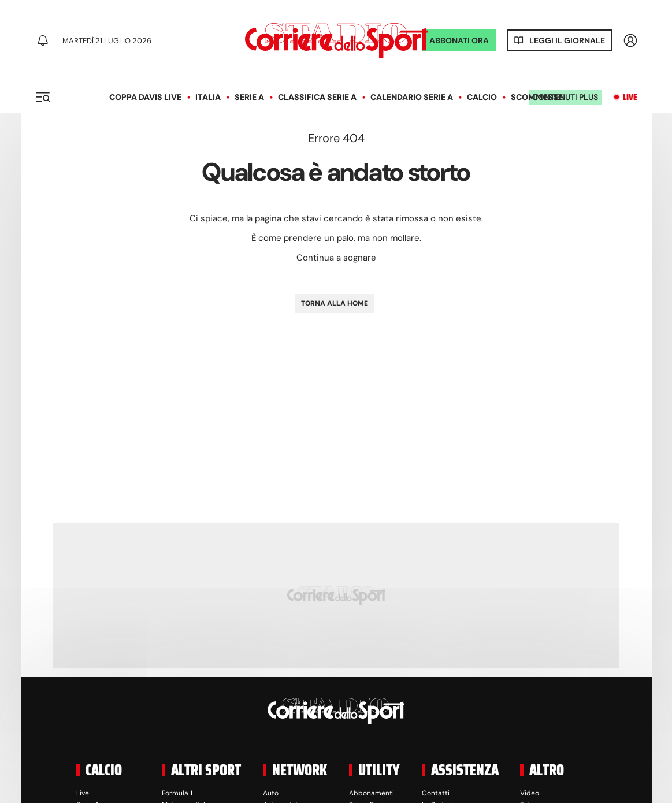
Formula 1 (177, 793)
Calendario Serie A (412, 97)
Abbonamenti (372, 793)
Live (630, 97)
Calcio (482, 97)
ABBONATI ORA (459, 40)
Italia (208, 97)
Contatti (436, 793)
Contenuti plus (565, 97)
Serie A (249, 97)
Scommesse (537, 97)
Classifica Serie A (317, 97)
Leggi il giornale (567, 40)
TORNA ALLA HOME (335, 303)
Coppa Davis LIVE (145, 97)
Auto (271, 793)
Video (530, 793)
